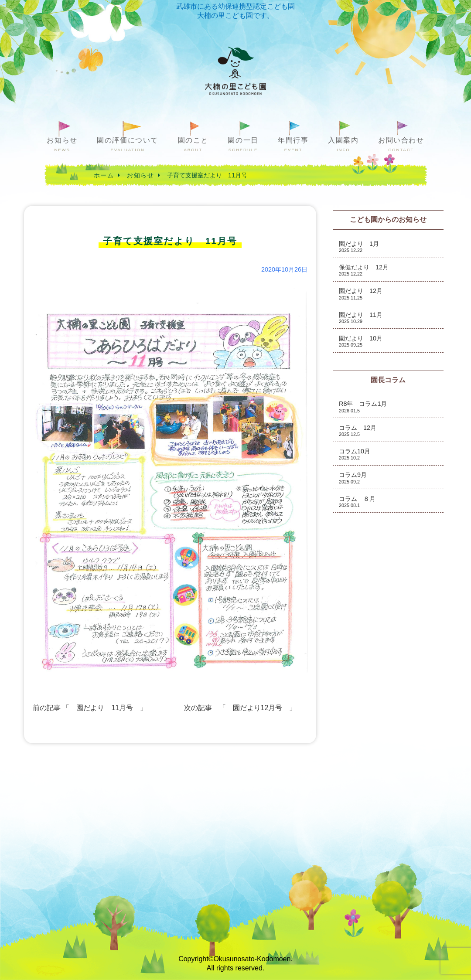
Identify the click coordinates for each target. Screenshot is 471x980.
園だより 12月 (361, 294)
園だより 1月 (359, 247)
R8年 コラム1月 (363, 407)
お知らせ (62, 145)
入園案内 (343, 145)
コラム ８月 (357, 502)
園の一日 (243, 145)
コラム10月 (355, 454)
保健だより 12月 (364, 270)
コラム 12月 (358, 430)
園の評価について (128, 145)
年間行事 (293, 145)
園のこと (193, 145)
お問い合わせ (401, 145)
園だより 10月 (361, 341)
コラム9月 (353, 478)
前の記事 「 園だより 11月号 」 (90, 708)
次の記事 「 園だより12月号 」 (240, 708)
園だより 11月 (361, 318)
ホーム (104, 175)
